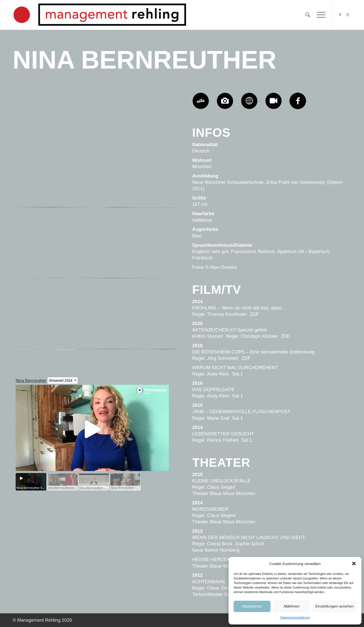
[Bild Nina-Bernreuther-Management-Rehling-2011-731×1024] (149, 128)
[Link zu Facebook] (340, 15)
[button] (354, 564)
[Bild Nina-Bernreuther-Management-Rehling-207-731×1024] (40, 270)
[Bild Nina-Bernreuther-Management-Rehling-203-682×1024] (95, 341)
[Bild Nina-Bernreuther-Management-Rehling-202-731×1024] (149, 341)
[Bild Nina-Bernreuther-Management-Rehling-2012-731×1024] (95, 128)
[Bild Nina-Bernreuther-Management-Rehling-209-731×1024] (95, 199)
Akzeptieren (252, 606)
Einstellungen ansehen (334, 606)
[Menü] (320, 15)
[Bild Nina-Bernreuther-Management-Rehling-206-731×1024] (95, 270)
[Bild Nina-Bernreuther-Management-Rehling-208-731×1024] (149, 199)
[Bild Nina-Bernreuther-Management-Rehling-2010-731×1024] (40, 199)
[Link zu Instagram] (348, 15)
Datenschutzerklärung (295, 618)
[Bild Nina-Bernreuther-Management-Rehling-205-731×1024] (149, 270)
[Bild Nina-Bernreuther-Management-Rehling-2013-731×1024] (40, 128)
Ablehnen (291, 606)
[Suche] (308, 15)
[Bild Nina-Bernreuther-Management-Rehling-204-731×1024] (40, 341)
